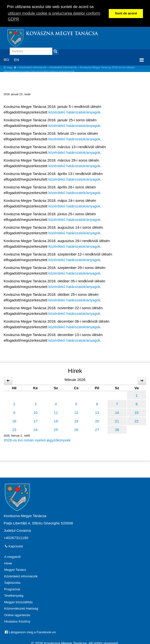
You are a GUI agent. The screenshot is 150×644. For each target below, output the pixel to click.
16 (14, 421)
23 (14, 430)
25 (56, 430)
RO (6, 60)
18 (56, 421)
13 (97, 413)
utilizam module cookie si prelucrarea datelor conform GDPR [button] (54, 16)
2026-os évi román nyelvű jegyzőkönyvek (37, 440)
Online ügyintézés (17, 615)
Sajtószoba (12, 583)
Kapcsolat (14, 546)
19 (76, 421)
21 (117, 421)
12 (76, 413)
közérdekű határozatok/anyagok (74, 112)
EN (17, 60)
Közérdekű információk (33, 67)
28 (117, 430)
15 (136, 413)
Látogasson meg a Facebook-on (30, 632)
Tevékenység (14, 596)
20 (97, 421)
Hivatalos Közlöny (17, 621)
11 (56, 413)
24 (35, 430)
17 (35, 421)
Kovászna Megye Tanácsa (62, 34)
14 (117, 413)
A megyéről (12, 557)
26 (76, 430)
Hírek (8, 563)
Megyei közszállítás (18, 602)
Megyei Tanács (15, 570)
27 (97, 430)
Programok (12, 589)
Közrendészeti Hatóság (21, 608)
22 (136, 421)
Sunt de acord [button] (126, 13)
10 (35, 413)
